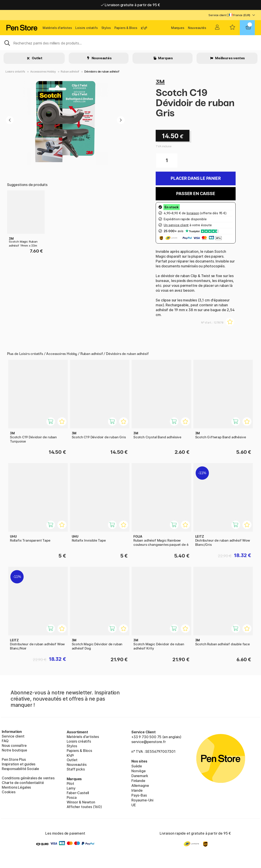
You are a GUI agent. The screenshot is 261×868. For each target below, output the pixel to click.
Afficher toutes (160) (84, 807)
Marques (178, 28)
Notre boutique (14, 750)
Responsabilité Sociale (20, 769)
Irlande (137, 790)
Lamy (71, 788)
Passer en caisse (196, 194)
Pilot (70, 784)
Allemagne (140, 786)
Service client (218, 15)
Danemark (140, 776)
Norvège (139, 771)
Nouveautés (197, 28)
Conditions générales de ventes (28, 778)
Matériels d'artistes (57, 28)
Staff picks (76, 769)
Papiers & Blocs (126, 28)
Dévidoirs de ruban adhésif (102, 72)
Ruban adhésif (70, 72)
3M (160, 82)
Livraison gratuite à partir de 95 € (131, 5)
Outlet (37, 58)
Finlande (138, 781)
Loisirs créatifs (86, 28)
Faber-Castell (78, 793)
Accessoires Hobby (43, 72)
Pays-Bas (139, 795)
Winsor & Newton (81, 802)
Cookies (9, 792)
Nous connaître (14, 745)
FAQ (5, 741)
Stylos (106, 28)
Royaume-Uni (142, 800)
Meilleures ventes (230, 58)
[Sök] (130, 43)
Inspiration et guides (19, 764)
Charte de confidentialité (23, 783)
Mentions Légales (16, 787)
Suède (137, 766)
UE (134, 805)
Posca (72, 797)
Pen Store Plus (14, 759)
